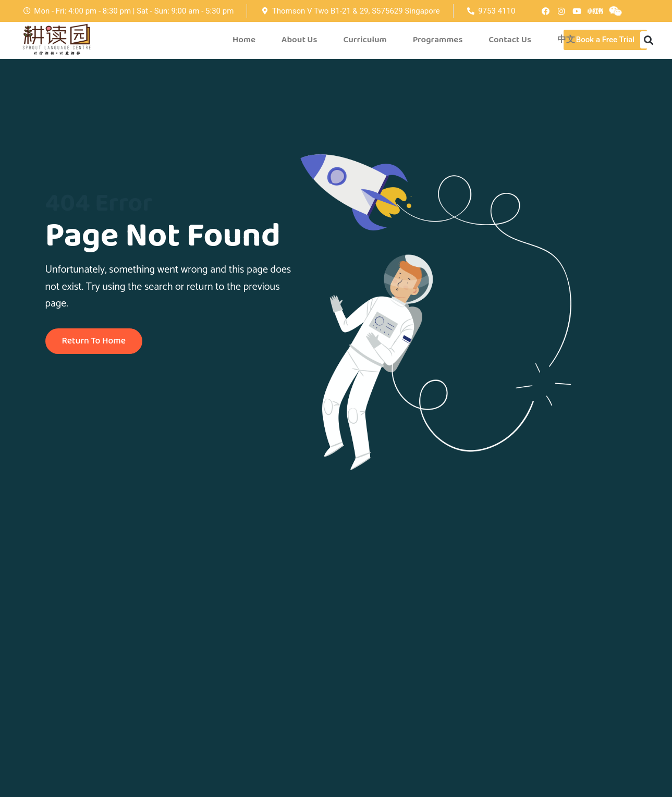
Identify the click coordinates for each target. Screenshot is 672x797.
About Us (299, 40)
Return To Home (95, 341)
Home (244, 40)
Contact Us (510, 40)
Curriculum (365, 40)
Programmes (438, 40)
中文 (566, 40)
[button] (605, 40)
